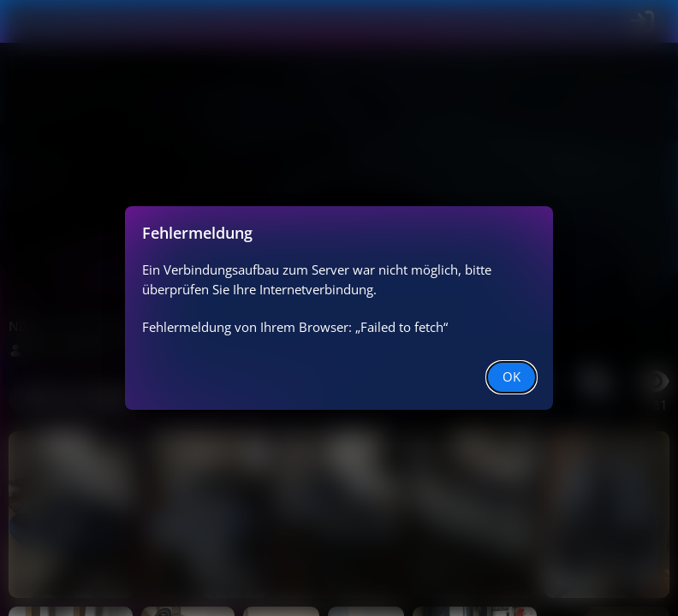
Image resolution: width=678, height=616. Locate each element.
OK (511, 376)
